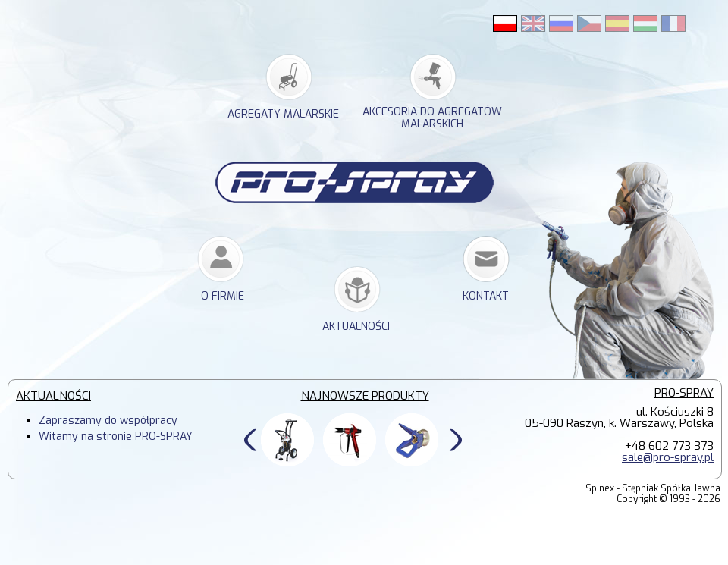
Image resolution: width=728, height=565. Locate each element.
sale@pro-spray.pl (668, 457)
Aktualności (356, 326)
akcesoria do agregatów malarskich (432, 118)
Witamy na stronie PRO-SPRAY (116, 436)
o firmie (223, 296)
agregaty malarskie (283, 114)
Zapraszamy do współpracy (108, 421)
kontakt (486, 296)
